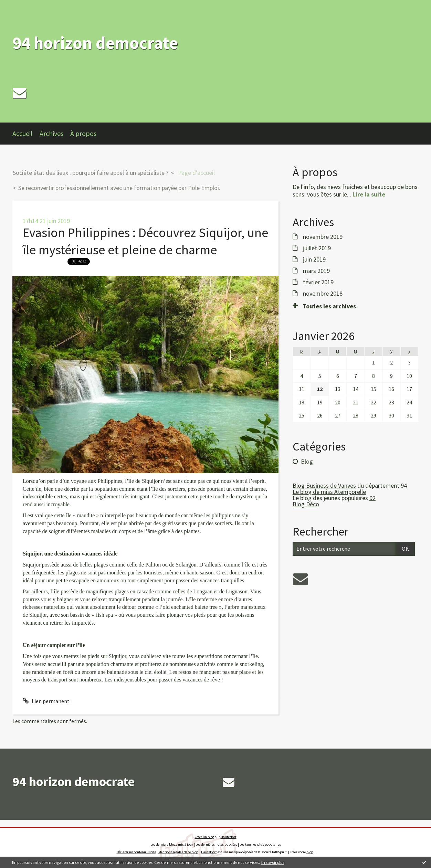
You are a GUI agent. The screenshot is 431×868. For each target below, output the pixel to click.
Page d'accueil (196, 173)
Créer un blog (204, 837)
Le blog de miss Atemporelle (329, 492)
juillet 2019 (317, 248)
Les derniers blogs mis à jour (172, 844)
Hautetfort (229, 837)
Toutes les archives (329, 306)
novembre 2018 (323, 294)
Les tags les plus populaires (260, 844)
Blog (307, 461)
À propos (83, 133)
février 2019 (318, 282)
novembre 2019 (323, 237)
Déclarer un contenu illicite (136, 852)
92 (372, 498)
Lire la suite (369, 194)
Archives (51, 133)
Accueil (23, 133)
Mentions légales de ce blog (178, 852)
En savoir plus (272, 862)
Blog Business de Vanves (324, 485)
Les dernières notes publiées (216, 844)
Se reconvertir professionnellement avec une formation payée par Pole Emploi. (119, 188)
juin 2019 (314, 260)
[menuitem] (26, 134)
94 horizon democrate (95, 43)
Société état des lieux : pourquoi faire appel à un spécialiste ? (91, 173)
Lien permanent (46, 701)
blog (310, 852)
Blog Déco (306, 504)
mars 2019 (316, 271)
